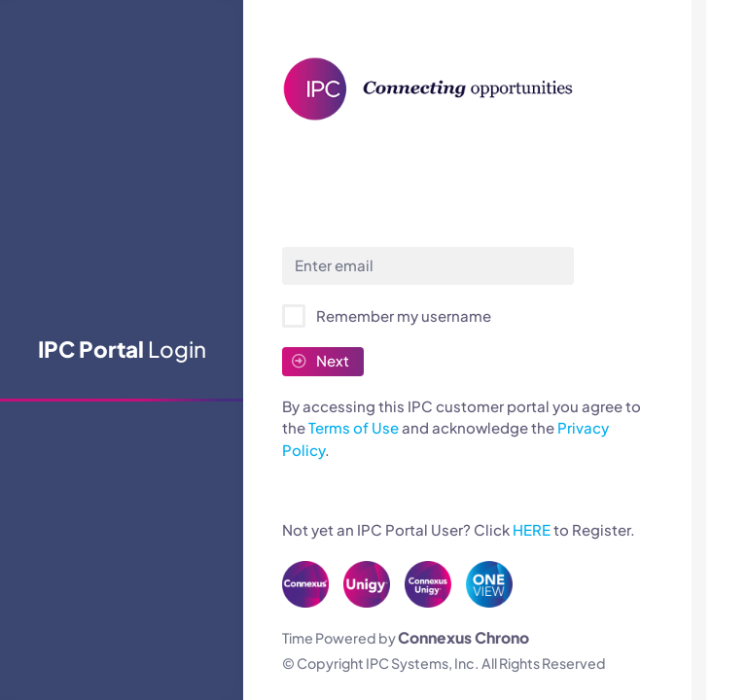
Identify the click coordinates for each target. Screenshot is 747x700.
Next (320, 360)
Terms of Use (354, 427)
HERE (532, 529)
